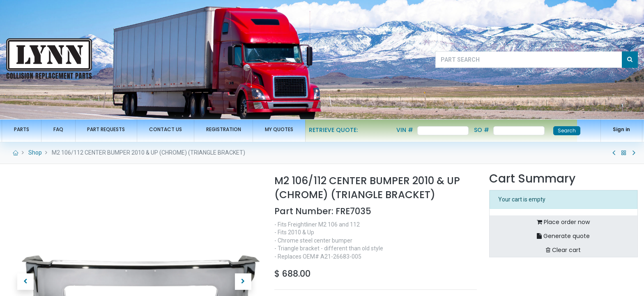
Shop (35, 153)
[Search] (630, 60)
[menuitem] (26, 130)
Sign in (617, 129)
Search (571, 131)
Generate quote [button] (563, 236)
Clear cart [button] (563, 250)
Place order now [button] (563, 222)
